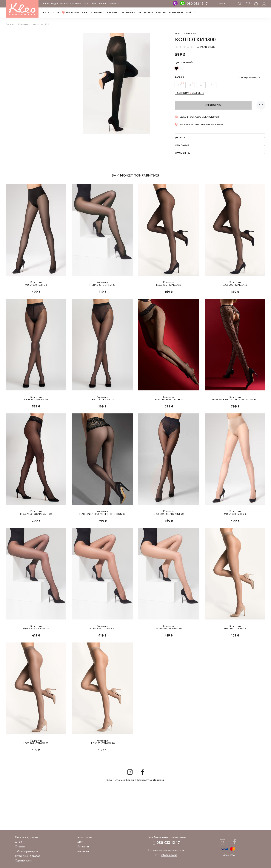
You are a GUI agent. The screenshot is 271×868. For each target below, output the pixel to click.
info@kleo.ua (169, 855)
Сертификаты (24, 861)
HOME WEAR (176, 13)
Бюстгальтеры (92, 13)
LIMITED (161, 13)
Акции (102, 4)
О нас (18, 842)
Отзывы (20, 847)
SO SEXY (149, 13)
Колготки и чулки (185, 34)
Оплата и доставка (54, 4)
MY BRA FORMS (68, 13)
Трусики (111, 13)
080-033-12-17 (197, 4)
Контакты (114, 4)
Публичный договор (28, 856)
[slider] (184, 47)
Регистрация (84, 837)
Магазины (76, 4)
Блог (86, 4)
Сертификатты (130, 13)
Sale (94, 4)
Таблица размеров (26, 851)
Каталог (49, 13)
